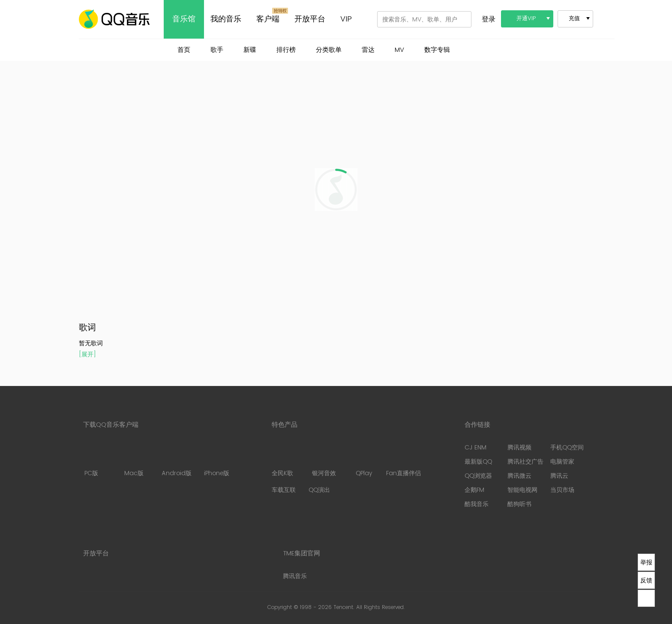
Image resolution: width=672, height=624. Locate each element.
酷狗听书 (519, 504)
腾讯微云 (519, 476)
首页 (184, 50)
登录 (489, 19)
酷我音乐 (477, 504)
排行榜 (286, 50)
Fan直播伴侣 (403, 461)
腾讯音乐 (295, 576)
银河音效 (324, 461)
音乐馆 (184, 19)
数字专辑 (437, 50)
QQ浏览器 (478, 476)
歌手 (217, 50)
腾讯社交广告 (525, 462)
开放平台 (310, 19)
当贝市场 (562, 490)
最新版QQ (478, 462)
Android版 (177, 461)
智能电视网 (522, 490)
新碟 (250, 50)
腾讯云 (559, 476)
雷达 (368, 50)
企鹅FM (474, 490)
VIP (346, 19)
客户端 (268, 19)
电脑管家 (562, 462)
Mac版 (134, 461)
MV (399, 50)
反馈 (646, 580)
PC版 (91, 461)
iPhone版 (217, 461)
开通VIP (526, 19)
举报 (646, 562)
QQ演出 (319, 490)
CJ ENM (475, 448)
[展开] (87, 354)
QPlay (365, 461)
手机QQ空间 (567, 448)
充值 (574, 19)
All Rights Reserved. (381, 607)
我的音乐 (226, 19)
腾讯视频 (519, 448)
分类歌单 (329, 50)
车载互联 (284, 490)
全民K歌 (282, 461)
